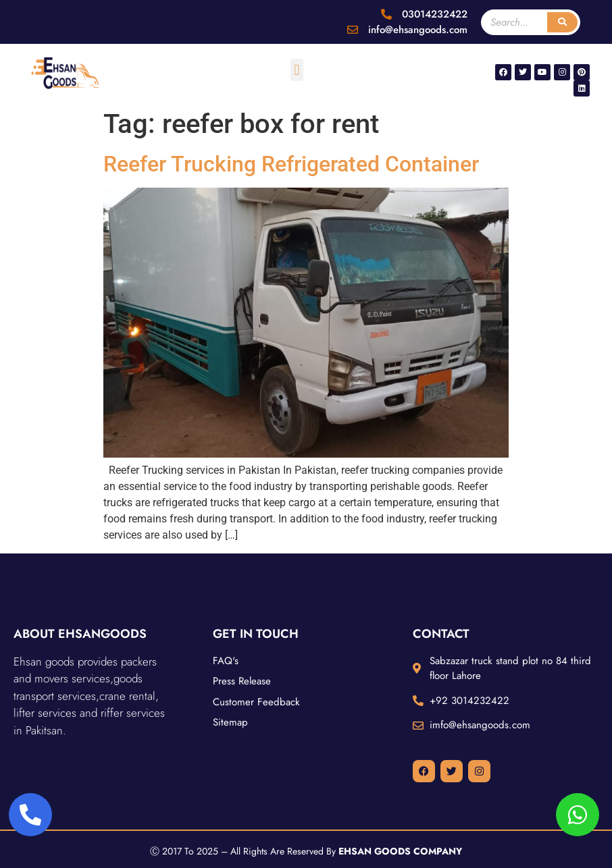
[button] (297, 70)
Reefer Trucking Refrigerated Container (291, 164)
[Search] (562, 22)
